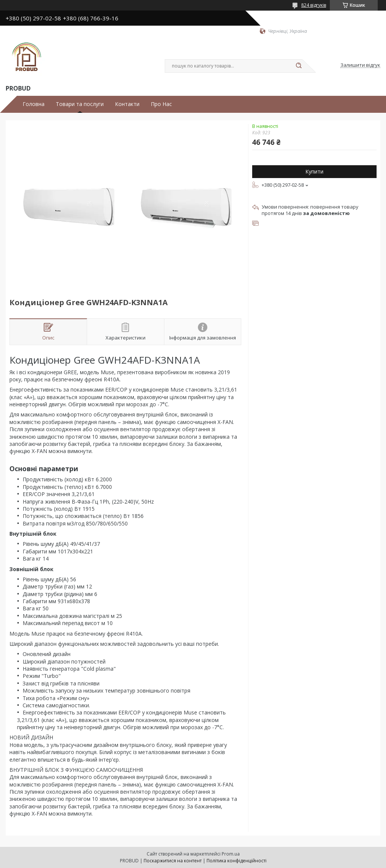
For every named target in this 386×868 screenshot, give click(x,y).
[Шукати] (299, 66)
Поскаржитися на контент (173, 861)
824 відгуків (314, 5)
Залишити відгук (360, 65)
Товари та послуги (80, 104)
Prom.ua (231, 854)
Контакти (127, 104)
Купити (314, 171)
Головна (34, 104)
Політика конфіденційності (237, 861)
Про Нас (161, 104)
